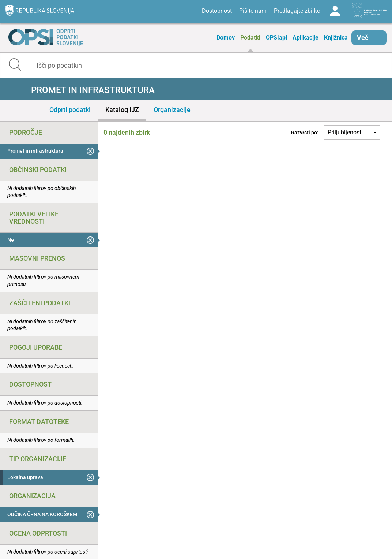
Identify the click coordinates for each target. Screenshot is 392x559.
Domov (226, 38)
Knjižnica (336, 38)
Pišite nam (253, 11)
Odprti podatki (70, 110)
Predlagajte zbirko (297, 11)
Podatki (250, 38)
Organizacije (172, 110)
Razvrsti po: (305, 133)
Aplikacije (306, 38)
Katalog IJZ (122, 110)
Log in (335, 11)
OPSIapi (276, 38)
